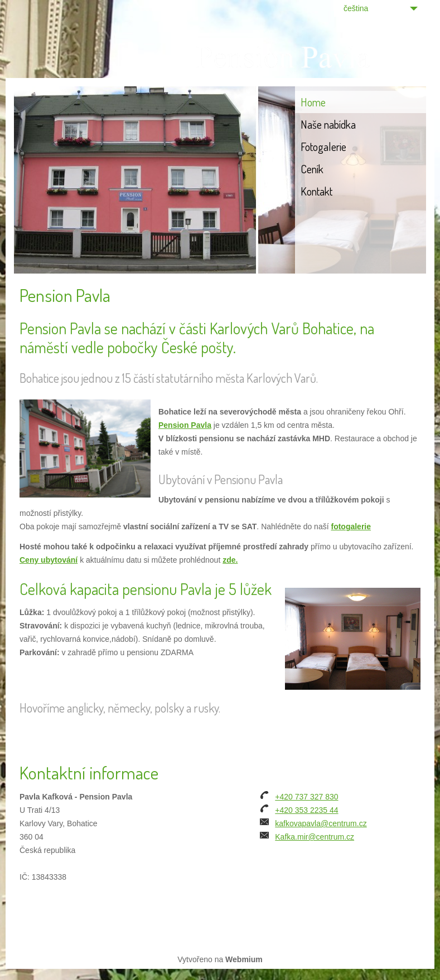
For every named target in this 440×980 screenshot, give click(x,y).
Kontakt (316, 191)
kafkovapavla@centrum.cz (321, 823)
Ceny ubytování (49, 560)
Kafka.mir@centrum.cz (315, 837)
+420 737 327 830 (306, 797)
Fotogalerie (323, 147)
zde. (230, 560)
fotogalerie (351, 526)
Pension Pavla (185, 425)
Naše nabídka (328, 124)
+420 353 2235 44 (306, 810)
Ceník (312, 169)
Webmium (244, 959)
